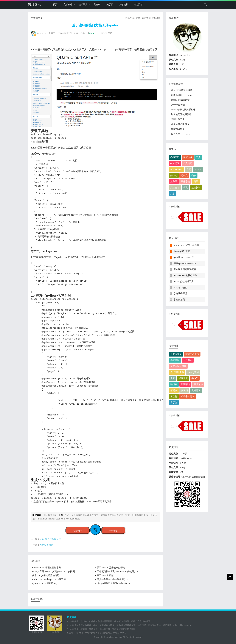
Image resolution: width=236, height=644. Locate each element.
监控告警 (196, 187)
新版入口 (139, 4)
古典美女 (188, 360)
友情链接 (124, 4)
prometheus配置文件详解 (186, 245)
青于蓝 (174, 402)
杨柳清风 (175, 360)
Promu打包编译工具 (184, 281)
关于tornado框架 (105, 575)
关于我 (110, 4)
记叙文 (184, 175)
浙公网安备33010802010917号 (112, 633)
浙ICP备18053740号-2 (86, 633)
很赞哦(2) (77, 531)
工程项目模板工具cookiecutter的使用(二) (117, 571)
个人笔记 (188, 163)
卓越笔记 (183, 378)
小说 (185, 187)
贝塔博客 (196, 390)
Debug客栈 (193, 372)
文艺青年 (175, 187)
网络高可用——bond (182, 95)
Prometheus (176, 169)
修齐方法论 (176, 354)
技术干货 (83, 4)
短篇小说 (188, 157)
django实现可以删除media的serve (114, 583)
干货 (198, 157)
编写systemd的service (185, 263)
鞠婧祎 (174, 384)
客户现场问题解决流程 (185, 269)
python (198, 169)
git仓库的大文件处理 (184, 257)
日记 (189, 169)
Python (93, 33)
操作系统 (185, 181)
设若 (173, 378)
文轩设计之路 (177, 372)
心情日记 (175, 157)
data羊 (195, 378)
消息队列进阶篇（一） (182, 124)
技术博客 (175, 163)
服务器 (174, 181)
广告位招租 (187, 216)
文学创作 (68, 4)
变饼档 (184, 390)
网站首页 (146, 18)
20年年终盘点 (178, 105)
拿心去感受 (179, 299)
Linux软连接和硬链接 (50, 539)
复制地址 (113, 531)
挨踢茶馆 (185, 384)
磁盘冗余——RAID (181, 134)
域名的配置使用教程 (181, 114)
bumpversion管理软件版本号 (47, 567)
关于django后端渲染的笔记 (46, 575)
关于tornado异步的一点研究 (111, 567)
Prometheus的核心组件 (185, 275)
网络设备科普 (47, 545)
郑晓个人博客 (188, 396)
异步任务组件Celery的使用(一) (112, 579)
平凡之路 (198, 384)
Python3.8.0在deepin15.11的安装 (49, 579)
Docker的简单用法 (180, 100)
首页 (55, 4)
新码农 (174, 390)
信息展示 (34, 4)
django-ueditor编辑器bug (45, 583)
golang (174, 175)
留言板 (97, 4)
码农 (194, 175)
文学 (173, 193)
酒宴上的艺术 (178, 119)
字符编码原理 (180, 293)
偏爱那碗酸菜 (178, 129)
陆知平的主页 (192, 354)
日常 (196, 181)
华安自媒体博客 (178, 366)
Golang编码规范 (182, 251)
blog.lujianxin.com (114, 637)
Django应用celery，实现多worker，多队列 (54, 571)
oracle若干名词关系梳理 (183, 110)
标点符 (174, 396)
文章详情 (156, 18)
